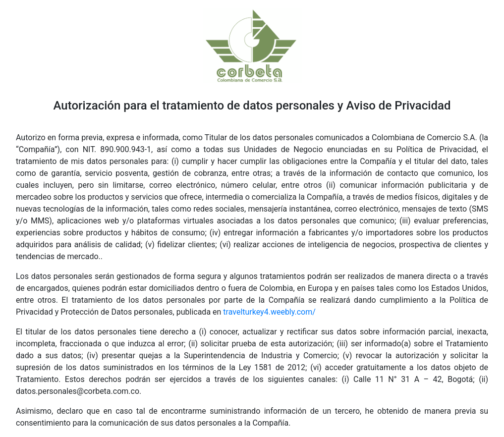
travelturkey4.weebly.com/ (269, 312)
